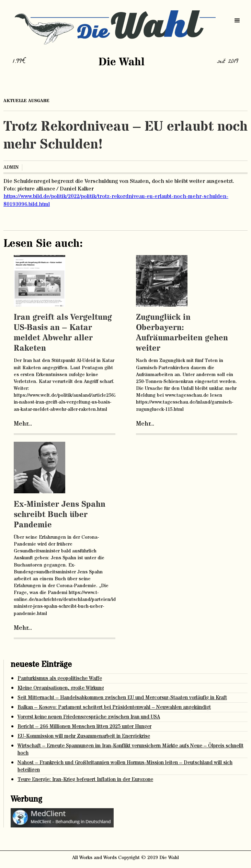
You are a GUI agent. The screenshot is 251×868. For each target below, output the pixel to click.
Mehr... (23, 424)
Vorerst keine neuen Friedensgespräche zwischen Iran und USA (89, 717)
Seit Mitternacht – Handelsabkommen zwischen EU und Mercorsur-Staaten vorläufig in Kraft (122, 698)
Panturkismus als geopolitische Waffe (60, 678)
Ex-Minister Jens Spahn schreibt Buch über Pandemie (60, 515)
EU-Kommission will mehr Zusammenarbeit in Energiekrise (84, 736)
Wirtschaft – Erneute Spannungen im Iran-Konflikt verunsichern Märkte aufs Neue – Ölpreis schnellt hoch (130, 749)
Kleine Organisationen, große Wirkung (61, 688)
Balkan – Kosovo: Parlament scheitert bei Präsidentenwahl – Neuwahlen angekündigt (114, 707)
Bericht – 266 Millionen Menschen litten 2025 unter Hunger (84, 727)
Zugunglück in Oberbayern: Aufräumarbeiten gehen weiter (182, 333)
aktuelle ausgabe (26, 101)
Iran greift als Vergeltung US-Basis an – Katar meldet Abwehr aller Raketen (63, 333)
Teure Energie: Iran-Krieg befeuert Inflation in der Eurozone (85, 779)
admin (11, 167)
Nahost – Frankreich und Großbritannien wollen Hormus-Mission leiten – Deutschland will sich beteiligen (125, 766)
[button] (237, 21)
